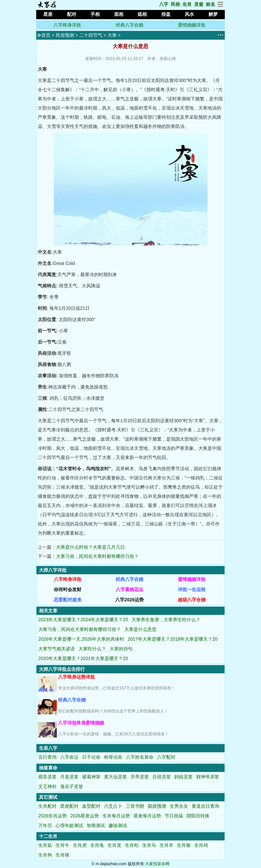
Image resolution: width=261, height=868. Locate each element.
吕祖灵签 (162, 777)
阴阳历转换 (198, 816)
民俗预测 (65, 35)
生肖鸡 (201, 845)
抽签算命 (48, 768)
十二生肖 (48, 836)
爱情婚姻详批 (192, 25)
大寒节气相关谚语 (57, 649)
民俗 (175, 4)
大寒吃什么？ (92, 649)
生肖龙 (114, 845)
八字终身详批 (67, 25)
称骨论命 (113, 757)
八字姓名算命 (140, 757)
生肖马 (149, 845)
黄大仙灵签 (115, 777)
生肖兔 (97, 845)
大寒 (112, 35)
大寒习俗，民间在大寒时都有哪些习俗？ (97, 556)
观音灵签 (47, 777)
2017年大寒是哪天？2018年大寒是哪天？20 (173, 639)
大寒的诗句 (121, 649)
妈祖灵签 (184, 777)
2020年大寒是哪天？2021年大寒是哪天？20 (83, 659)
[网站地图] (221, 6)
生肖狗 (45, 855)
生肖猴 (184, 845)
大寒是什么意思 (140, 629)
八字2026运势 (129, 600)
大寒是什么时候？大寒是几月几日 (90, 547)
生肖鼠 (45, 845)
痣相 (142, 14)
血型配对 (91, 806)
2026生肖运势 (53, 816)
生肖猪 (62, 855)
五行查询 (47, 757)
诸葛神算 (91, 777)
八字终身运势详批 (76, 677)
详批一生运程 (192, 590)
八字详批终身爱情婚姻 (81, 723)
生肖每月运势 (116, 816)
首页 (46, 35)
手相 (95, 14)
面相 (119, 14)
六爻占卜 (113, 806)
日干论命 (91, 757)
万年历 (45, 826)
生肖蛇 (132, 845)
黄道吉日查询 (205, 806)
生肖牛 (62, 845)
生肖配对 (47, 806)
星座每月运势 (147, 816)
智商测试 (96, 826)
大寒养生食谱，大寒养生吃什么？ (166, 620)
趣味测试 (118, 826)
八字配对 (166, 757)
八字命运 (69, 757)
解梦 (213, 14)
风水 (189, 14)
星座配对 (69, 806)
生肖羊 (166, 845)
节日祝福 (174, 816)
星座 (48, 14)
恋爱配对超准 (68, 600)
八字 (164, 4)
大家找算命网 (157, 864)
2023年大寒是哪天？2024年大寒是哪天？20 (83, 620)
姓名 (211, 4)
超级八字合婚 (192, 600)
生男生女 (179, 806)
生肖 (187, 4)
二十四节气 (91, 35)
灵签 (199, 4)
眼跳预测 (157, 806)
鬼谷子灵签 (72, 787)
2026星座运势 (85, 816)
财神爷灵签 (208, 777)
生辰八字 (48, 748)
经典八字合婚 (129, 25)
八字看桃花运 (129, 590)
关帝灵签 (140, 777)
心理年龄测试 (69, 826)
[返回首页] (47, 7)
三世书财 (135, 806)
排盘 (166, 14)
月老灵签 (69, 777)
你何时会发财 (68, 590)
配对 (72, 14)
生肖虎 (80, 845)
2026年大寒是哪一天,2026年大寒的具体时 (81, 639)
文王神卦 (47, 787)
